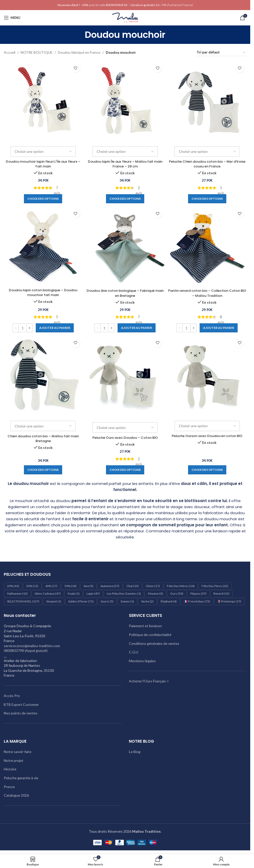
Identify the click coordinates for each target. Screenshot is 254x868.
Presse (9, 786)
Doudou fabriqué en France (79, 52)
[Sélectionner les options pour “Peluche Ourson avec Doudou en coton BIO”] (208, 470)
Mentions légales (142, 661)
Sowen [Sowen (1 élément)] (127, 601)
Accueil (10, 52)
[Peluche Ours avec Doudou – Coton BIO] (125, 377)
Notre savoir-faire (18, 752)
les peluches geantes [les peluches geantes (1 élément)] (124, 594)
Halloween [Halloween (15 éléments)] (17, 594)
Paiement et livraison (145, 626)
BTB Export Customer (21, 704)
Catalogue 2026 (16, 795)
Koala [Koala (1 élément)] (74, 594)
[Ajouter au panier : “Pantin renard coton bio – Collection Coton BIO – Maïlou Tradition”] (219, 327)
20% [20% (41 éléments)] (13, 586)
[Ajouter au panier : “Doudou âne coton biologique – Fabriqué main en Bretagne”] (137, 327)
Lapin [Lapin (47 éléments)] (93, 594)
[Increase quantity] (29, 327)
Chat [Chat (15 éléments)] (133, 586)
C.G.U (134, 652)
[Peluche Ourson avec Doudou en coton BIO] (208, 376)
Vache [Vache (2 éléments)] (147, 601)
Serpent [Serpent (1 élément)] (54, 601)
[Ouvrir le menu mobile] (12, 18)
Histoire (10, 769)
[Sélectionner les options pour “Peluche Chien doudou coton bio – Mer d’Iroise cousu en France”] (208, 197)
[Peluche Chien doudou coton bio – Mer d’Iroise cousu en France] (208, 100)
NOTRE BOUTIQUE (37, 52)
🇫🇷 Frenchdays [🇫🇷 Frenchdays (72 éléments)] (197, 601)
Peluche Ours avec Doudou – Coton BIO (125, 438)
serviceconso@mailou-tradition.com (32, 646)
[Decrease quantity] (15, 327)
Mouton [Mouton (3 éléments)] (156, 594)
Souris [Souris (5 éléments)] (107, 601)
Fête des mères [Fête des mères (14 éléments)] (181, 586)
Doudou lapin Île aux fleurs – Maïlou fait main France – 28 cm (125, 163)
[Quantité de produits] (22, 327)
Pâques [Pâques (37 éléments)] (198, 594)
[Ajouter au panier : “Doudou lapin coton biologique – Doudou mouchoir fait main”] (54, 327)
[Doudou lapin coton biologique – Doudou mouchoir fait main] (43, 246)
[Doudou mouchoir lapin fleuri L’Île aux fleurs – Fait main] (43, 100)
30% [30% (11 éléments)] (32, 586)
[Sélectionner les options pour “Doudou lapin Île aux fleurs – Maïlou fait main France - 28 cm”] (125, 197)
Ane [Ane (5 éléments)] (88, 586)
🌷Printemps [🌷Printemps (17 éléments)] (229, 601)
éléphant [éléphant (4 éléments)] (169, 601)
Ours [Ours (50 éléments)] (177, 594)
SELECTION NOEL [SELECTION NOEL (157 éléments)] (23, 601)
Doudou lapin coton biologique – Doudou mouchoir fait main (43, 292)
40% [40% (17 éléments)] (51, 586)
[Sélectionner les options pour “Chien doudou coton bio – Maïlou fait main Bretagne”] (43, 470)
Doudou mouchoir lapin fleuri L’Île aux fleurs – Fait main (43, 163)
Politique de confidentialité (150, 635)
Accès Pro (12, 696)
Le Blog (135, 752)
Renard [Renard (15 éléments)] (221, 594)
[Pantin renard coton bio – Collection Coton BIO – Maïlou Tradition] (208, 246)
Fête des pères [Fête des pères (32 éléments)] (215, 586)
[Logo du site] (125, 17)
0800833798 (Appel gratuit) (26, 650)
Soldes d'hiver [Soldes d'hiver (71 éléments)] (81, 601)
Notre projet (14, 760)
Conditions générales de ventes (154, 643)
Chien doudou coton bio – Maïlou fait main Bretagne (43, 438)
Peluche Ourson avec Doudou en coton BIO (208, 438)
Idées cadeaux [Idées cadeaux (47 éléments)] (48, 594)
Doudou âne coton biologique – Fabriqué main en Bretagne (125, 293)
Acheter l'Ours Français (147, 681)
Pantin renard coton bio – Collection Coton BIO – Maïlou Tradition (208, 293)
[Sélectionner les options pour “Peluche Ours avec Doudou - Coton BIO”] (125, 470)
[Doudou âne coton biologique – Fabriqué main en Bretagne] (125, 246)
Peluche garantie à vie (21, 778)
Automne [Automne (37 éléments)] (110, 586)
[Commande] (221, 53)
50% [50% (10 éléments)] (70, 586)
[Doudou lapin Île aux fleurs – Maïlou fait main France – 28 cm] (125, 100)
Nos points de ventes (21, 713)
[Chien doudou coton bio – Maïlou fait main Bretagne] (43, 376)
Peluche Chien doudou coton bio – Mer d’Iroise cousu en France (208, 163)
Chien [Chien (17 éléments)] (153, 586)
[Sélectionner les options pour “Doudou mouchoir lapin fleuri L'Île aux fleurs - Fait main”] (43, 197)
